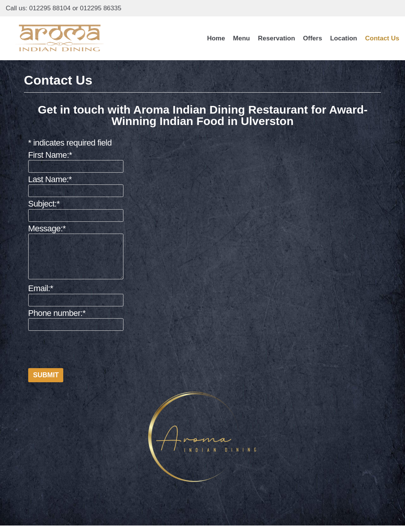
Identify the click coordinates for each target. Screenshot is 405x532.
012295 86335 (101, 8)
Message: (47, 228)
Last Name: (50, 179)
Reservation (276, 38)
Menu (242, 38)
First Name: (50, 155)
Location (343, 38)
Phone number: (57, 313)
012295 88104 (50, 8)
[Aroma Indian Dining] (60, 38)
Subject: (44, 204)
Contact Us (382, 38)
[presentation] (86, 348)
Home (216, 38)
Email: (41, 288)
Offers (312, 38)
